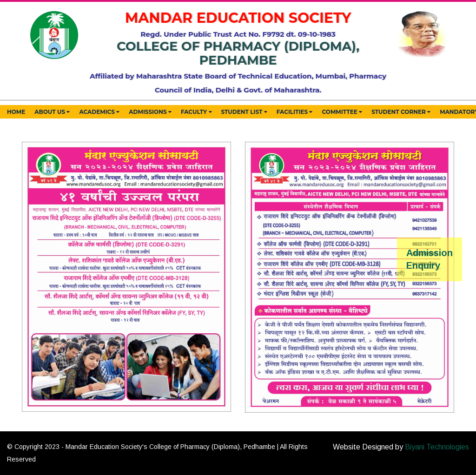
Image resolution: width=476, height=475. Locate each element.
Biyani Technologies (437, 447)
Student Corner (401, 112)
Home (16, 112)
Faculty (196, 112)
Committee (342, 112)
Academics (99, 112)
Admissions (150, 112)
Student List (244, 112)
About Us (52, 112)
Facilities (295, 112)
